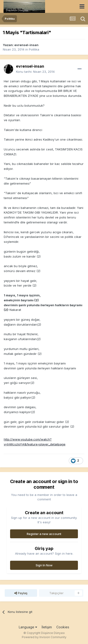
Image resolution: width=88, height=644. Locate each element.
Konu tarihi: (35, 72)
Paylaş (21, 593)
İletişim (47, 627)
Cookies (63, 627)
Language (28, 627)
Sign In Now (44, 565)
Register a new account (44, 534)
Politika (34, 49)
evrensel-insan (26, 45)
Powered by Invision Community (44, 637)
